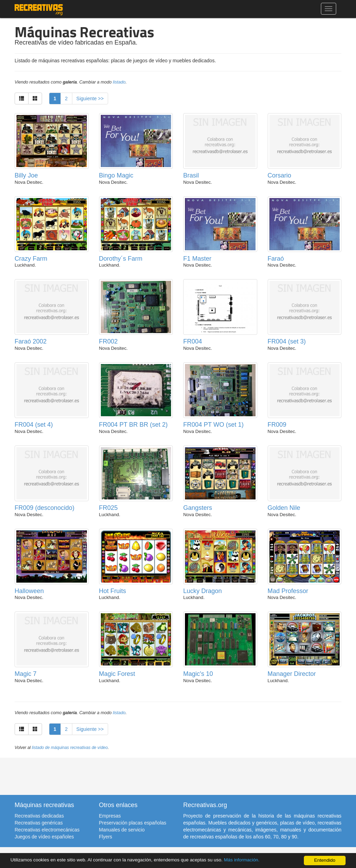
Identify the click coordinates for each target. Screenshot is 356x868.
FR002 (108, 341)
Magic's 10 (198, 674)
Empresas (110, 816)
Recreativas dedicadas (39, 816)
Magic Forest (117, 674)
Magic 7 (26, 674)
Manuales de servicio (122, 830)
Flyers (106, 837)
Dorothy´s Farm (121, 259)
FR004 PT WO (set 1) (213, 425)
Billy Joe (26, 175)
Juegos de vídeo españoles (44, 837)
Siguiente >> (90, 98)
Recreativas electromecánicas (47, 830)
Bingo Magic (116, 175)
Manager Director (292, 674)
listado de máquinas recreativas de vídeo (70, 748)
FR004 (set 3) (287, 341)
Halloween (29, 591)
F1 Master (197, 259)
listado (119, 82)
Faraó (276, 259)
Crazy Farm (31, 259)
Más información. (244, 860)
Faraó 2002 (31, 341)
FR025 (108, 508)
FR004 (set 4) (34, 425)
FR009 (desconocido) (44, 508)
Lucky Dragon (203, 591)
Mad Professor (288, 591)
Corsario (280, 175)
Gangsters (198, 508)
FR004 (193, 341)
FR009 (277, 425)
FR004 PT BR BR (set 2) (133, 425)
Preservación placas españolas (133, 823)
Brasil (191, 175)
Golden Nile (284, 508)
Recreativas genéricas (39, 823)
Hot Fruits (113, 591)
